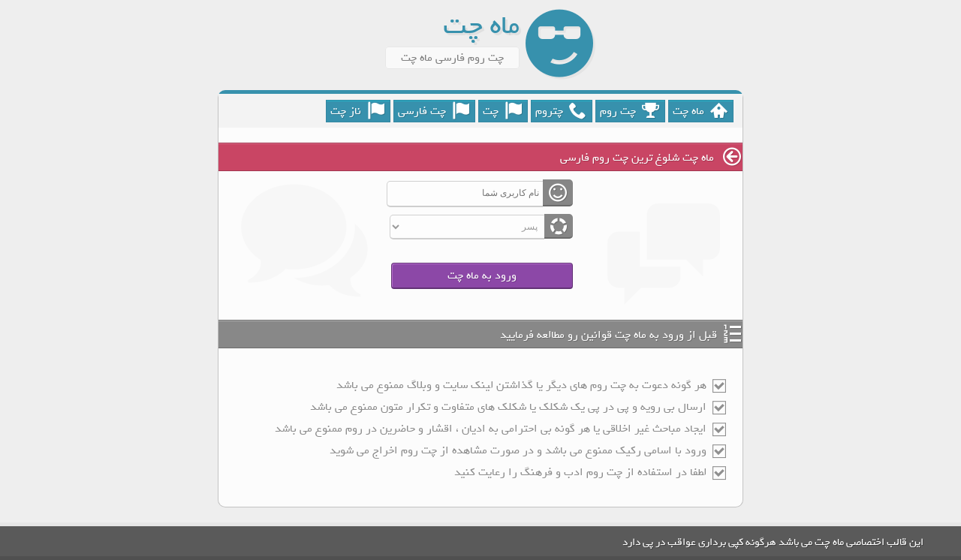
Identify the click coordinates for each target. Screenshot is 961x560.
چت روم (630, 111)
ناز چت (357, 111)
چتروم (561, 111)
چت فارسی (434, 111)
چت (502, 111)
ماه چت (700, 111)
